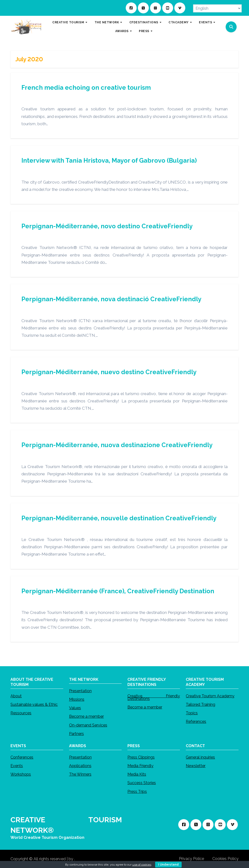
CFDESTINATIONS (144, 22)
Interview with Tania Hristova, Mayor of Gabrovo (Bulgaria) (109, 160)
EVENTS (206, 22)
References (196, 722)
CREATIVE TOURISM (69, 22)
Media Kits (137, 774)
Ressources (21, 713)
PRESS (144, 31)
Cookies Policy (225, 859)
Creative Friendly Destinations (154, 697)
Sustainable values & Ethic (34, 704)
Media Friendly (140, 766)
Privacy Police (191, 859)
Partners (76, 734)
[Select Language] (217, 8)
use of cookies (142, 865)
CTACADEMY (179, 22)
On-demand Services (88, 725)
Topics (192, 713)
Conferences (22, 757)
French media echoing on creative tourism (86, 88)
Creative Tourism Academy (210, 696)
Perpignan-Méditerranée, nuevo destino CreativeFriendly (109, 372)
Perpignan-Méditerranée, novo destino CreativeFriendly (107, 226)
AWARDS (122, 31)
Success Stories (142, 783)
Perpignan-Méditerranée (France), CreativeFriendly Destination (118, 591)
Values (75, 708)
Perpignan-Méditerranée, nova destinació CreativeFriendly (111, 299)
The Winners (80, 774)
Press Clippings (141, 757)
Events (17, 766)
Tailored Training (200, 704)
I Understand (168, 865)
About (16, 696)
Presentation (80, 691)
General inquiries (200, 757)
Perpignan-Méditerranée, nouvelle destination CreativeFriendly (119, 518)
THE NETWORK (107, 22)
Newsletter (196, 766)
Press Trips (137, 791)
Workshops (21, 774)
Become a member (86, 716)
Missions (77, 699)
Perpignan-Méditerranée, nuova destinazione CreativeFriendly (117, 445)
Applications (80, 766)
